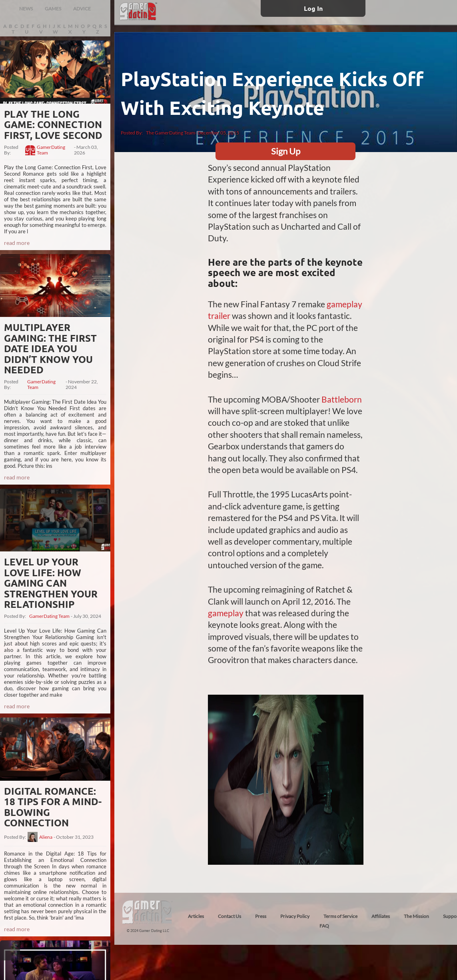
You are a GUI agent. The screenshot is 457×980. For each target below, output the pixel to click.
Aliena (46, 837)
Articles (196, 916)
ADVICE (82, 9)
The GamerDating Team (171, 133)
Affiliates (381, 916)
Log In (313, 8)
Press (261, 916)
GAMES (53, 9)
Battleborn (342, 399)
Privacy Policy (295, 916)
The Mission (416, 916)
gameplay (226, 613)
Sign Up (286, 151)
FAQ (324, 926)
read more (17, 243)
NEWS (26, 9)
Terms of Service (340, 916)
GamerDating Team (51, 150)
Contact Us (229, 916)
